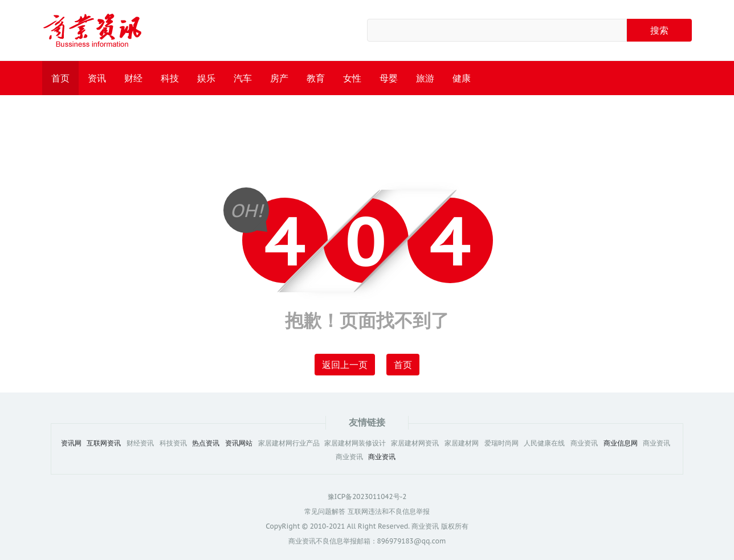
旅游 (425, 78)
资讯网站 (239, 443)
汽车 (243, 78)
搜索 (659, 30)
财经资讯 (140, 443)
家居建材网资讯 (415, 443)
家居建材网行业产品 (290, 443)
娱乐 (206, 78)
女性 (352, 78)
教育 (316, 78)
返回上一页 (345, 365)
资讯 (97, 78)
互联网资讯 (104, 443)
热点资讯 (206, 443)
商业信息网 (621, 443)
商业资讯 (584, 443)
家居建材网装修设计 (355, 443)
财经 (133, 78)
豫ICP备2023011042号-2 (367, 496)
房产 (279, 78)
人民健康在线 (544, 443)
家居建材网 (462, 443)
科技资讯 (173, 443)
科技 (170, 78)
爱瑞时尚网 (501, 443)
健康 (462, 78)
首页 (60, 78)
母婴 (389, 78)
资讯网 (71, 443)
